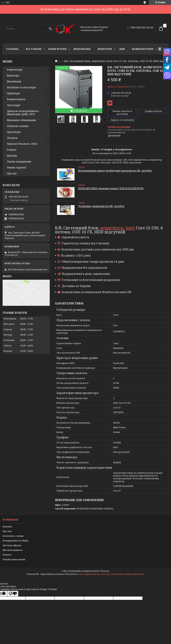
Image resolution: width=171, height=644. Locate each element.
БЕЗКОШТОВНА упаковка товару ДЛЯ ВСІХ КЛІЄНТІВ (111, 188)
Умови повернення (19, 162)
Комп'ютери (57, 49)
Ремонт (12, 150)
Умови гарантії (17, 168)
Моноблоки (82, 49)
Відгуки (12, 156)
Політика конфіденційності (128, 574)
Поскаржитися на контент (94, 574)
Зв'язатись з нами (13, 536)
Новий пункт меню (14, 559)
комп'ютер (112, 228)
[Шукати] (50, 29)
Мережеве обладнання (21, 120)
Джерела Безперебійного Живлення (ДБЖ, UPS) (23, 113)
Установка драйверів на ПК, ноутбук (101, 206)
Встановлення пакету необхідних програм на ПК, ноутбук (115, 171)
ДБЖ (122, 49)
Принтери (13, 93)
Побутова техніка (18, 126)
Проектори (14, 132)
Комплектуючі (143, 49)
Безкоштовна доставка (110, 103)
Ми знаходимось (13, 550)
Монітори (105, 49)
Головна (12, 49)
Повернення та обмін (16, 541)
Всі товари (34, 49)
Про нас (12, 173)
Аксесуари (14, 105)
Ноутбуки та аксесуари (21, 87)
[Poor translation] (13, 594)
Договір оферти (12, 545)
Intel (130, 228)
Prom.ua (105, 571)
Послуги (12, 138)
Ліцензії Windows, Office (22, 144)
